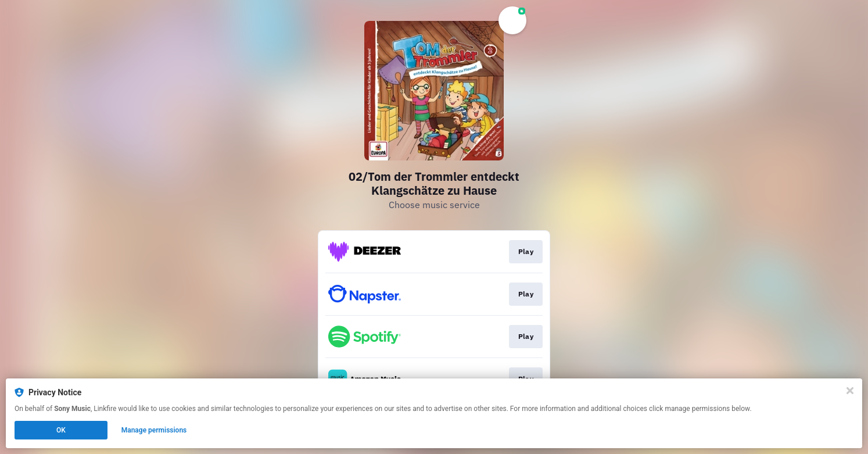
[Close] (850, 391)
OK (61, 430)
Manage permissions (154, 430)
